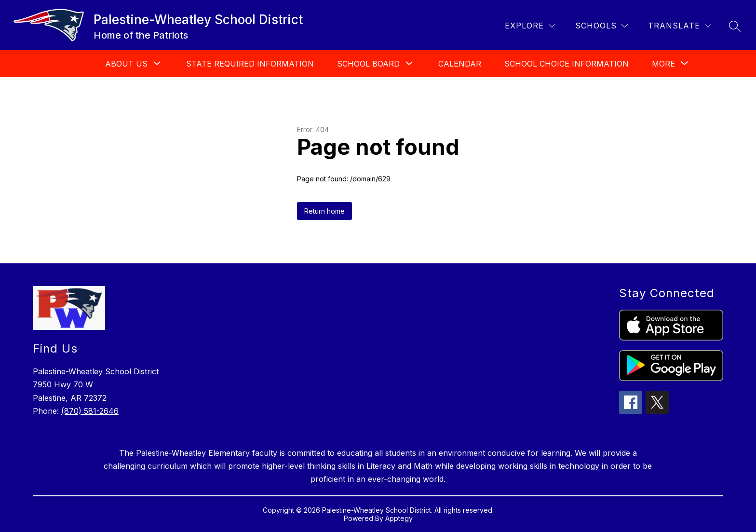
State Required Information (250, 64)
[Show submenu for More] (663, 64)
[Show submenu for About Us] (126, 64)
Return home (324, 211)
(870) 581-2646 (90, 411)
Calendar (460, 64)
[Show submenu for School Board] (368, 64)
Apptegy (399, 518)
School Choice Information (567, 64)
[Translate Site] (680, 26)
